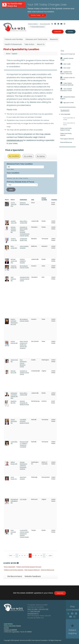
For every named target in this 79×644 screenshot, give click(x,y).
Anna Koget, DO (14, 478)
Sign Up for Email (67, 102)
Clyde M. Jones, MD (14, 239)
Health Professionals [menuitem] (13, 44)
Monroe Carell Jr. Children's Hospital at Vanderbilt (24, 444)
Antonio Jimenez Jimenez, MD (13, 230)
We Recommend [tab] (15, 576)
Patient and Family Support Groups (29, 567)
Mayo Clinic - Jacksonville (24, 222)
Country (54, 200)
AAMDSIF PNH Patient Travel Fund (66, 73)
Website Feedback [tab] (33, 576)
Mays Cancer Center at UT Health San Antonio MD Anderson (24, 345)
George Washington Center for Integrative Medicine (23, 466)
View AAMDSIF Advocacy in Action (66, 90)
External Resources (48, 570)
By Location (14, 156)
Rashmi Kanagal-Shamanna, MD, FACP (14, 322)
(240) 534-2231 (35, 611)
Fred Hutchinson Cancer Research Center (23, 363)
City (33, 200)
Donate (6, 628)
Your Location (13, 173)
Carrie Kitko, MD (14, 443)
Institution (23, 200)
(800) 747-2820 (33, 609)
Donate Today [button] (37, 15)
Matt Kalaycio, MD (13, 279)
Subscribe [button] (58, 32)
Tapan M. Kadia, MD (14, 267)
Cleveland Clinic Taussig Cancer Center (25, 279)
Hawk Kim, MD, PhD (14, 402)
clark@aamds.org (15, 140)
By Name (41, 156)
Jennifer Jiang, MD (14, 222)
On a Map (28, 156)
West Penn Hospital (23, 478)
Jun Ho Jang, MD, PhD (14, 204)
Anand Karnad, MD (14, 342)
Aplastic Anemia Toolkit (67, 59)
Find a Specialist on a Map (69, 119)
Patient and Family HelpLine (14, 570)
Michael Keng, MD (13, 372)
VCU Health (23, 499)
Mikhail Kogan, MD (14, 463)
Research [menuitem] (54, 39)
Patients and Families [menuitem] (14, 39)
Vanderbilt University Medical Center (24, 421)
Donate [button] (70, 32)
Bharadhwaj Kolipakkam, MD (14, 501)
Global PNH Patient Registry (68, 98)
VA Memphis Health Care (23, 239)
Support (15, 54)
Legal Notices (8, 624)
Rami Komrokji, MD (13, 532)
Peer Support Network (32, 570)
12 (42, 555)
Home (8, 54)
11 (39, 555)
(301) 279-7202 (44, 609)
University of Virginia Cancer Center (24, 373)
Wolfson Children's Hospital (23, 261)
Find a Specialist (45, 24)
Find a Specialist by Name (69, 124)
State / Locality (44, 199)
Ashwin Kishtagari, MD (14, 421)
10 (36, 555)
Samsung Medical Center (24, 204)
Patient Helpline (33, 24)
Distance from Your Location (20, 164)
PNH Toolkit (65, 68)
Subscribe (60, 593)
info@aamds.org (33, 613)
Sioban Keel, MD (14, 361)
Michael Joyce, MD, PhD (14, 261)
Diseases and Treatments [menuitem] (36, 39)
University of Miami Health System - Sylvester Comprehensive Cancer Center (25, 231)
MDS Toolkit (65, 64)
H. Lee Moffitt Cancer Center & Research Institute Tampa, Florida (24, 534)
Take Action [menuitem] (29, 44)
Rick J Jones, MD (14, 247)
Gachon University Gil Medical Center (24, 403)
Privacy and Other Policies (12, 626)
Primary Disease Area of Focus (20, 182)
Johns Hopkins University (24, 247)
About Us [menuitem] (41, 44)
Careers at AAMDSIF (10, 630)
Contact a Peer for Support (68, 78)
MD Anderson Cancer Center (24, 267)
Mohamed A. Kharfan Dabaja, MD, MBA (14, 396)
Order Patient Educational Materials (67, 84)
